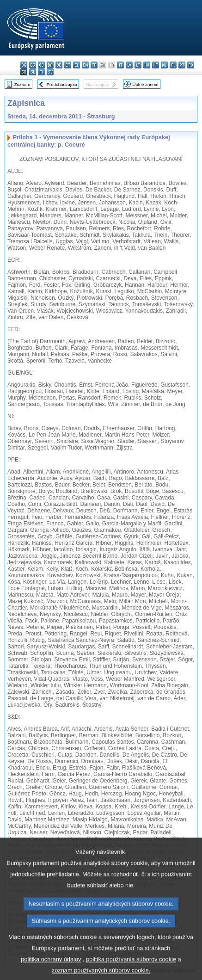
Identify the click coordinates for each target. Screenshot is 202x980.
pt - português (182, 65)
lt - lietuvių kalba (138, 65)
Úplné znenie (146, 84)
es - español (33, 65)
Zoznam (22, 84)
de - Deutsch (59, 65)
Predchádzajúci (62, 84)
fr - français (94, 65)
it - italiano (120, 65)
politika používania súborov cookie (131, 969)
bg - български (24, 65)
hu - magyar (147, 65)
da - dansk (50, 65)
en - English (85, 65)
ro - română (191, 65)
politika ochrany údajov (51, 969)
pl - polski (173, 65)
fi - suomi (41, 72)
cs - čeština (41, 65)
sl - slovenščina (33, 72)
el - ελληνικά (77, 65)
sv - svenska (50, 72)
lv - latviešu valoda (129, 65)
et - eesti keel (68, 65)
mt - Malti (156, 65)
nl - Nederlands (164, 65)
